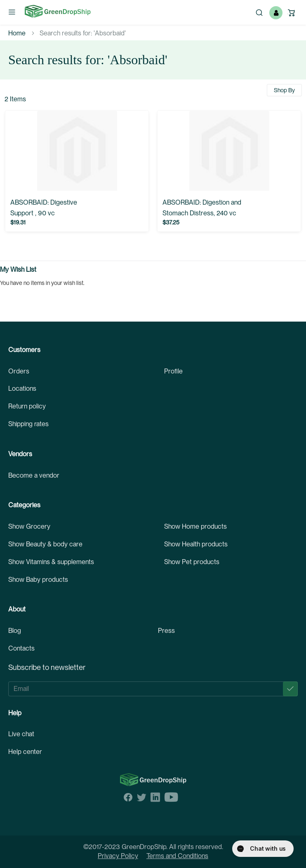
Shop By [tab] (284, 90)
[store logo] (58, 12)
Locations (22, 388)
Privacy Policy (118, 856)
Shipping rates (28, 424)
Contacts (21, 648)
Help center (25, 752)
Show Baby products (38, 580)
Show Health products (196, 544)
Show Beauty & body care (45, 544)
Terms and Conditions (177, 856)
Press (166, 631)
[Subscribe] (290, 689)
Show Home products (195, 526)
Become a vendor (34, 475)
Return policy (27, 406)
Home (17, 33)
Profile (173, 371)
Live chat (21, 734)
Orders (19, 371)
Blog (15, 631)
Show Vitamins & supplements (51, 562)
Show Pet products (192, 562)
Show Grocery (29, 526)
